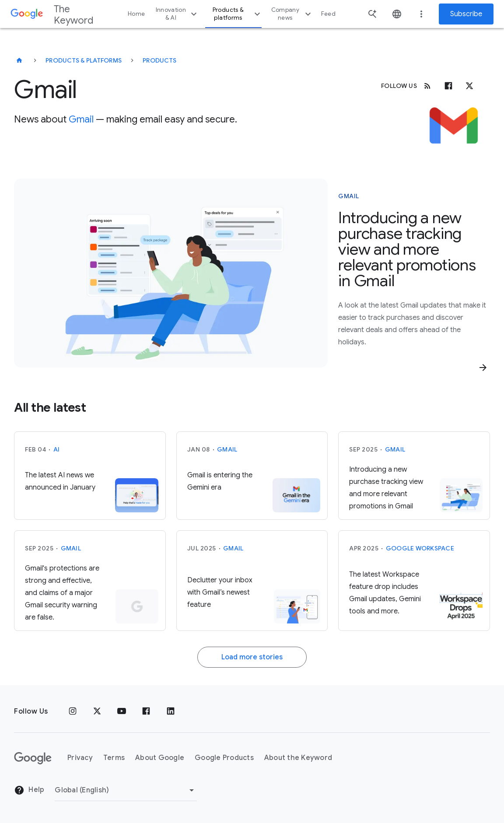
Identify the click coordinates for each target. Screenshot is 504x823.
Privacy (80, 758)
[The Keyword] (19, 60)
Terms (114, 758)
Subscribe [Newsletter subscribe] (466, 14)
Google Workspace (420, 548)
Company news (292, 14)
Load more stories (252, 657)
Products (159, 60)
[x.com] (469, 86)
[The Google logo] (33, 758)
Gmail (81, 119)
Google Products (224, 758)
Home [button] (136, 14)
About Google (160, 758)
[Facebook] (448, 86)
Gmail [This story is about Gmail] (349, 196)
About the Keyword (298, 758)
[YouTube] (122, 711)
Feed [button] (328, 14)
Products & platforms (238, 14)
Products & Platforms (84, 60)
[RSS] (427, 86)
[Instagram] (73, 711)
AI (57, 449)
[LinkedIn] (171, 711)
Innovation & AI (178, 14)
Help (29, 790)
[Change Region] (126, 790)
